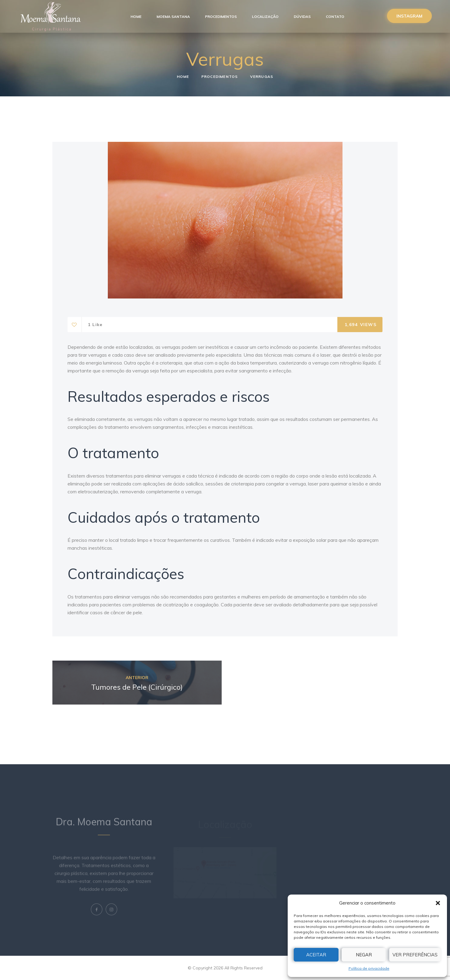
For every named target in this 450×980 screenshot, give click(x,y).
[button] (438, 903)
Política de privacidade (369, 968)
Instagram (409, 16)
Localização (265, 17)
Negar (364, 955)
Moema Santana (173, 17)
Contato (335, 17)
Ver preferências (415, 955)
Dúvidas (302, 17)
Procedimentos (221, 17)
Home (136, 17)
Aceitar (316, 955)
